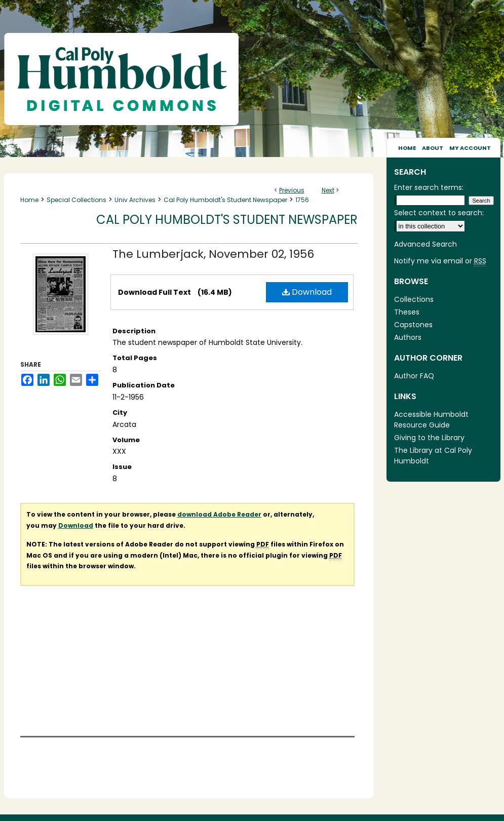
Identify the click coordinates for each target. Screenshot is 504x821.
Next (328, 190)
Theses (407, 312)
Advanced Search (425, 244)
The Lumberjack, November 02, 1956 (213, 254)
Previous (292, 190)
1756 (302, 200)
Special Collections (76, 200)
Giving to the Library (429, 438)
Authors (408, 337)
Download (307, 292)
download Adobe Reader (219, 514)
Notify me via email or (440, 261)
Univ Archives (135, 200)
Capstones (413, 325)
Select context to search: (439, 213)
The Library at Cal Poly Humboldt (433, 456)
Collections (414, 299)
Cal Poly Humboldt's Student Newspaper (225, 200)
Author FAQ (414, 376)
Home (29, 200)
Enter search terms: (429, 187)
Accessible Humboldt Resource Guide (431, 420)
